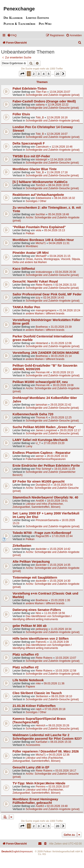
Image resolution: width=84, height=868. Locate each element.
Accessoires (33, 745)
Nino (38, 613)
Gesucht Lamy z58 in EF (31, 767)
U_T (38, 443)
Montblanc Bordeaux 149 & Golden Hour (43, 240)
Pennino (41, 787)
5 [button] (49, 74)
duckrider (41, 549)
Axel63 (40, 806)
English (16, 851)
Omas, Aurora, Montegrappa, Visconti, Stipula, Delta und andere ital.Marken (47, 261)
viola (38, 230)
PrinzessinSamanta (47, 520)
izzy (38, 298)
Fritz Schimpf (44, 469)
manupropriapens (46, 310)
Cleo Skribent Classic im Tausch (37, 693)
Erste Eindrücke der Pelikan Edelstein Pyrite (46, 466)
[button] (22, 74)
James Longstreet (46, 430)
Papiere (30, 687)
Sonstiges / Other (36, 201)
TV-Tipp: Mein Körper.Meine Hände (39, 783)
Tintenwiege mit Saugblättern (35, 577)
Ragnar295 (42, 536)
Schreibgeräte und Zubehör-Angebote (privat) (53, 95)
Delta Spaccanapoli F (29, 143)
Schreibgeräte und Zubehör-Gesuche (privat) (52, 108)
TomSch (41, 185)
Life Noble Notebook (28, 680)
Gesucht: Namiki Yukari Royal (35, 281)
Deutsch (6, 851)
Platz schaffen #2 (26, 667)
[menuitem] (12, 36)
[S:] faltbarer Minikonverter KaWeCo (40, 182)
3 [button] (39, 74)
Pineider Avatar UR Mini (31, 253)
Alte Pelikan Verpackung (31, 562)
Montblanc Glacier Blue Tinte (35, 169)
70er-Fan (41, 92)
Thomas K (42, 418)
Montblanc (32, 246)
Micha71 (41, 243)
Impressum (26, 851)
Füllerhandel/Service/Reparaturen (46, 459)
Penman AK (43, 372)
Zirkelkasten (22, 546)
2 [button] (34, 74)
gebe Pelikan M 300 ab (30, 626)
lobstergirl (41, 160)
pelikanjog (42, 629)
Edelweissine (44, 198)
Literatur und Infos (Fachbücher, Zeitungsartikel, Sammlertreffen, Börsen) (38, 505)
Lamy (29, 446)
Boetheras (42, 327)
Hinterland (42, 343)
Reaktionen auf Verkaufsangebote (38, 195)
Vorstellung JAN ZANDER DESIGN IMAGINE (46, 353)
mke (38, 683)
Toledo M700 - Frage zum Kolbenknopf (42, 533)
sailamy (40, 105)
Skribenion (42, 696)
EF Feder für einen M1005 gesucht (39, 481)
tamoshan (42, 405)
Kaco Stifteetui (24, 269)
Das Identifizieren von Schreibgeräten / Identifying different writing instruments (42, 618)
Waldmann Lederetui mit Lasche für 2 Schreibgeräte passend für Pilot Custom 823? (47, 737)
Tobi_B (40, 117)
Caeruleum (42, 147)
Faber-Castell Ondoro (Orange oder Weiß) (44, 101)
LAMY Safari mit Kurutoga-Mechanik (40, 440)
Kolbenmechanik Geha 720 (33, 414)
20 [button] (57, 74)
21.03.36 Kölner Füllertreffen (34, 706)
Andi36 (40, 501)
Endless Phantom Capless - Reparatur (42, 453)
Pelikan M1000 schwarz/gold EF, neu (40, 382)
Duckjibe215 (43, 485)
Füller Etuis (21, 114)
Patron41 (41, 642)
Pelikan (30, 233)
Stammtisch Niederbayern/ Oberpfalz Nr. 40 (45, 497)
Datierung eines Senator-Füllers (37, 610)
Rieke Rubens (44, 285)
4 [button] (44, 74)
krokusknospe (44, 272)
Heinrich (41, 726)
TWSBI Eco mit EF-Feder (31, 156)
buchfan (40, 214)
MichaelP (41, 256)
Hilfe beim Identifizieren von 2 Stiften (41, 639)
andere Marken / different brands (45, 314)
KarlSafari (42, 742)
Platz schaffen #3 (26, 654)
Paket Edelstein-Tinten (30, 89)
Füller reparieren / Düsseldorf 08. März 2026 (46, 751)
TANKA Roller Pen (26, 307)
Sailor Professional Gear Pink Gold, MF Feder (47, 294)
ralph (39, 709)
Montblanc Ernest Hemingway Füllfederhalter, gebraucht (35, 801)
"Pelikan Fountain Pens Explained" (39, 227)
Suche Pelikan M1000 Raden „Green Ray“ (44, 427)
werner (40, 456)
